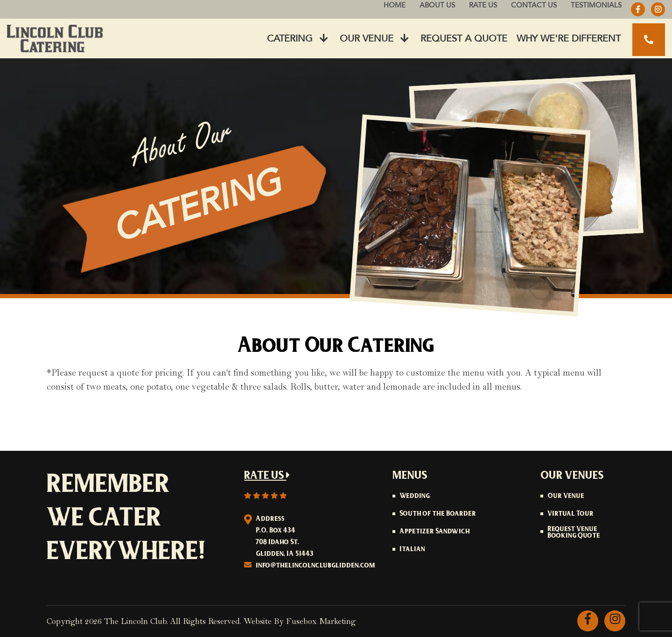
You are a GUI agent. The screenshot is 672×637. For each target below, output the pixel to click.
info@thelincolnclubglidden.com (315, 566)
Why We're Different (569, 38)
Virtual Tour (570, 514)
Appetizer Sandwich (435, 532)
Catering (297, 38)
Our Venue (374, 38)
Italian (412, 550)
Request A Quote (464, 38)
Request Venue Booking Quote (574, 533)
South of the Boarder (438, 514)
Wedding (415, 497)
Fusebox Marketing (321, 621)
